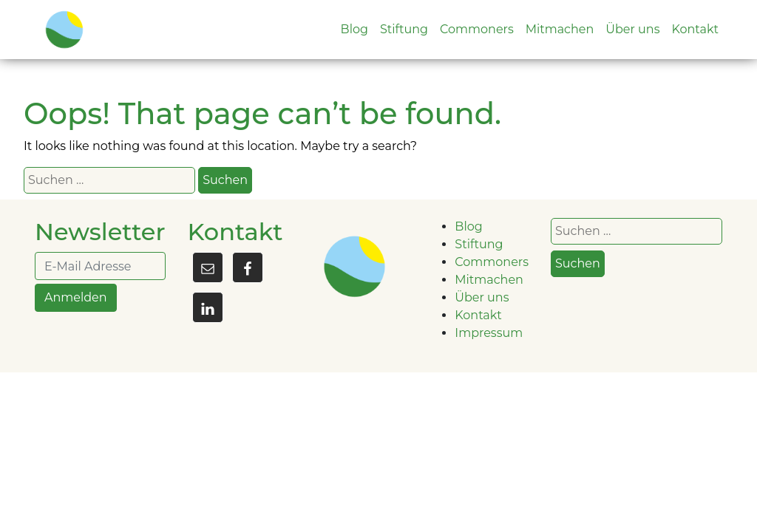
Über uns (632, 29)
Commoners (477, 29)
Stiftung (404, 29)
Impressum (489, 333)
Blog (354, 29)
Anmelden (76, 297)
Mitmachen (560, 29)
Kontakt (695, 29)
